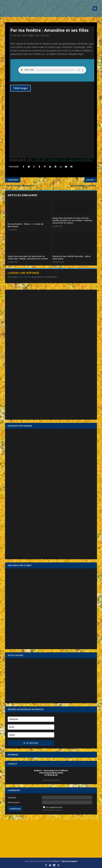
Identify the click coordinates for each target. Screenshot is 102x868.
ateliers (31, 35)
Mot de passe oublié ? (53, 810)
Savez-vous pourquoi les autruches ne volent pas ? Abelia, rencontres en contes (28, 257)
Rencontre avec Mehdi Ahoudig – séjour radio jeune (72, 257)
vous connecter (25, 277)
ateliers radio (41, 160)
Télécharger (21, 88)
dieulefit (64, 160)
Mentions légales (70, 861)
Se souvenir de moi (54, 807)
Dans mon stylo (42, 35)
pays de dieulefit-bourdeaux (81, 160)
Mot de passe (14, 802)
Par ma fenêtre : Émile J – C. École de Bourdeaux (25, 225)
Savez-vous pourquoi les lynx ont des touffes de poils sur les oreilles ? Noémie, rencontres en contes (72, 220)
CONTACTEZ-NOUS (51, 780)
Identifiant (12, 798)
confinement (53, 160)
